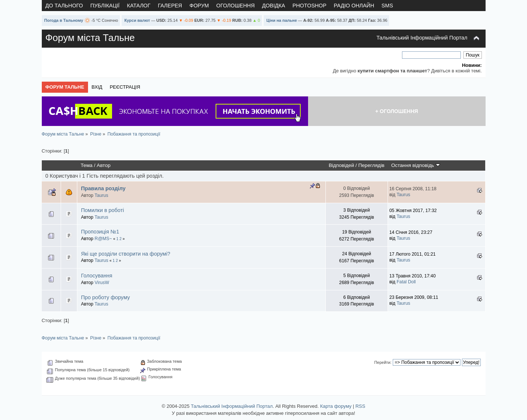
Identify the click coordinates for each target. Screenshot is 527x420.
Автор (104, 165)
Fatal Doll (406, 282)
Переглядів (371, 165)
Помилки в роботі (102, 210)
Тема (87, 165)
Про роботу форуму (105, 297)
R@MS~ (103, 239)
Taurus (102, 195)
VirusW (102, 283)
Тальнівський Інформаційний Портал (422, 38)
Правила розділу (103, 188)
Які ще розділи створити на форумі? (126, 254)
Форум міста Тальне (90, 38)
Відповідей (342, 165)
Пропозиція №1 (100, 232)
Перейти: (383, 362)
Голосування (97, 276)
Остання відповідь (416, 165)
